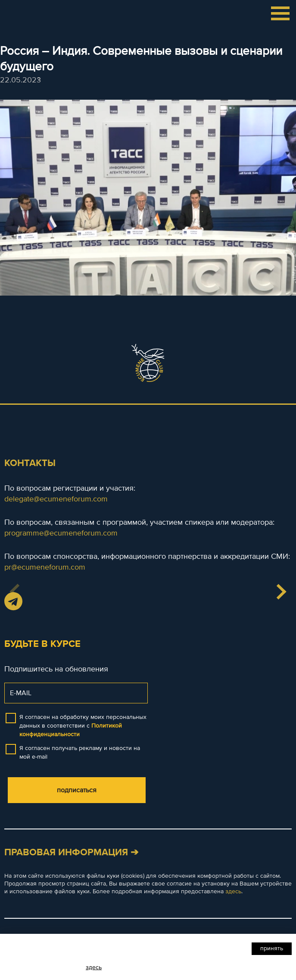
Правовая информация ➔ (71, 852)
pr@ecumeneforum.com (45, 567)
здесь (233, 891)
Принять (272, 948)
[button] (281, 592)
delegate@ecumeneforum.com (56, 499)
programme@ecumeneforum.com (61, 533)
